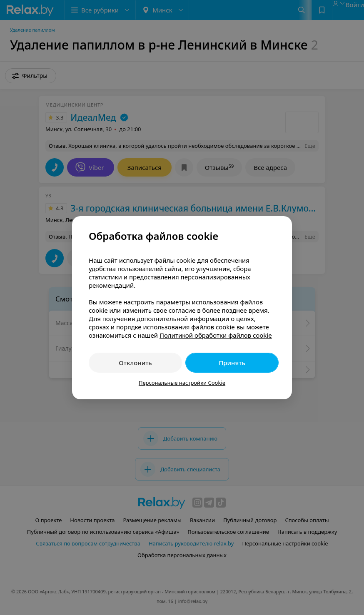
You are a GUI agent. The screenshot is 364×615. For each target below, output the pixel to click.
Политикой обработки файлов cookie (216, 335)
